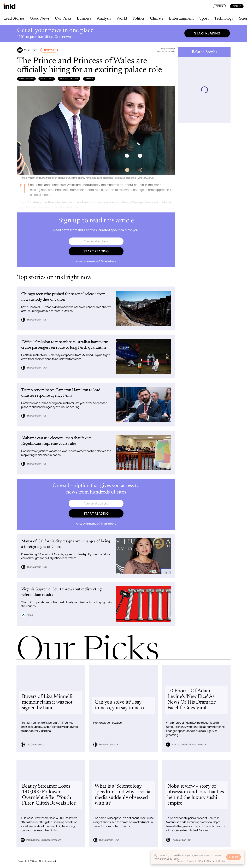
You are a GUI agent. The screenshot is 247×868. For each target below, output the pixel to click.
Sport (204, 19)
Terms (180, 861)
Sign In (219, 6)
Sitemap (210, 861)
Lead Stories (14, 19)
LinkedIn (89, 79)
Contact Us (224, 861)
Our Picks (63, 19)
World (122, 19)
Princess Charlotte (69, 79)
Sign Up (237, 6)
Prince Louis (47, 79)
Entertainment (181, 19)
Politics (139, 19)
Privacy (190, 861)
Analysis (104, 19)
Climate (157, 19)
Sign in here (109, 261)
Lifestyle (49, 50)
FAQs (200, 861)
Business (84, 19)
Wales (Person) (26, 79)
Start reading (207, 33)
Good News (40, 19)
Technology (224, 19)
